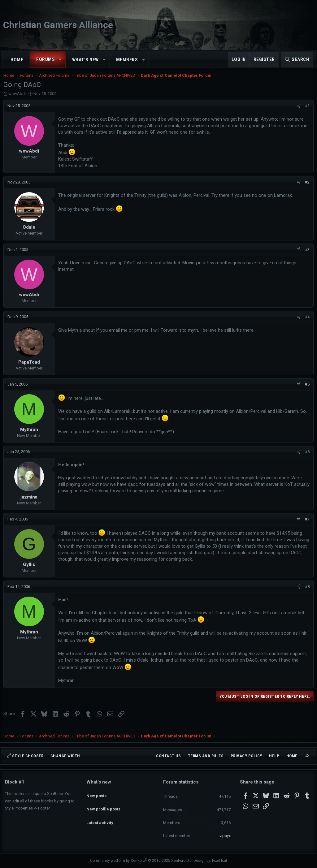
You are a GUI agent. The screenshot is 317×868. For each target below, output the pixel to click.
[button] (61, 60)
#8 (306, 593)
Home (17, 60)
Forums (46, 59)
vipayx (225, 836)
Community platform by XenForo (141, 861)
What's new (85, 60)
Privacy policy (246, 756)
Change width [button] (65, 756)
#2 (306, 188)
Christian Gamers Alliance (58, 25)
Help (274, 756)
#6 (306, 458)
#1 (306, 112)
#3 (306, 256)
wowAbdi (19, 100)
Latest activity (100, 815)
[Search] (297, 60)
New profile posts (103, 804)
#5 (306, 390)
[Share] (297, 112)
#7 (306, 525)
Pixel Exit (220, 861)
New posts (96, 793)
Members (127, 60)
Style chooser (25, 756)
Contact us (168, 756)
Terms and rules (206, 756)
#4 (306, 323)
